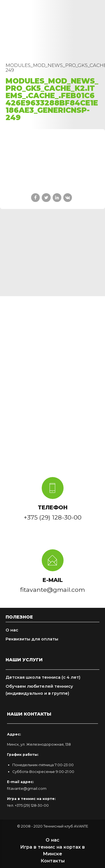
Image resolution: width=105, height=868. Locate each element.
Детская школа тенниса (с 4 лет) (43, 677)
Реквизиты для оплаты (32, 639)
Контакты (53, 861)
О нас (12, 630)
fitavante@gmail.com (27, 789)
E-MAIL (53, 580)
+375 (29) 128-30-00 (32, 805)
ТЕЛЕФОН (53, 507)
